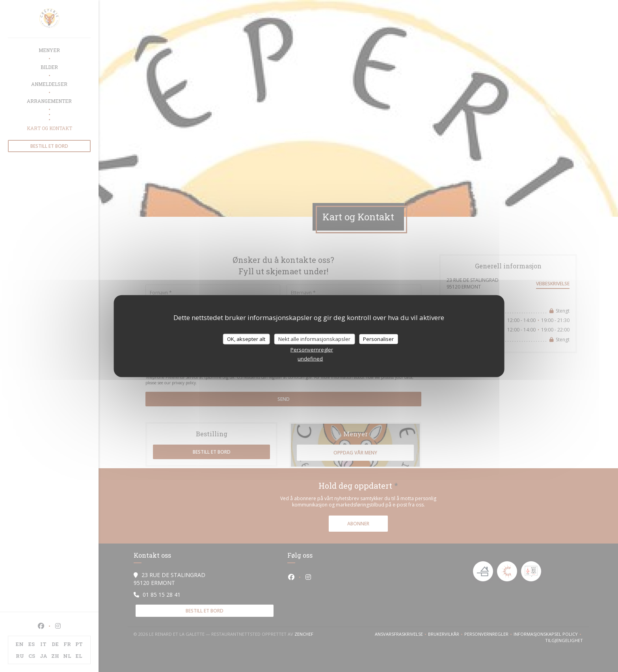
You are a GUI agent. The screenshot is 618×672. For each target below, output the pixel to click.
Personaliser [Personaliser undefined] (378, 339)
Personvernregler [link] (312, 350)
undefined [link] (310, 359)
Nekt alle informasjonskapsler (314, 339)
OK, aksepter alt (246, 339)
